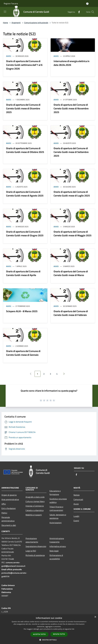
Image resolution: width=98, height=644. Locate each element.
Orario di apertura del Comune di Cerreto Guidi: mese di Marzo (71, 273)
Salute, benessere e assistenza (58, 516)
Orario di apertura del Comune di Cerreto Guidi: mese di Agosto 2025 (25, 194)
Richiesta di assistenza (35, 555)
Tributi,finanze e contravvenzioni (56, 508)
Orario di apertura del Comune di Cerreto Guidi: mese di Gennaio (23, 353)
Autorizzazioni (56, 523)
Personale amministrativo (8, 519)
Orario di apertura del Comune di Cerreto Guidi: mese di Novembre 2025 (71, 108)
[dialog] (49, 629)
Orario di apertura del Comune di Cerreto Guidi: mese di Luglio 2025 (72, 194)
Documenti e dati (9, 525)
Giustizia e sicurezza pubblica (58, 501)
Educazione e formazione (55, 493)
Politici (4, 513)
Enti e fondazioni (9, 508)
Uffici (4, 504)
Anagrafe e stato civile (35, 497)
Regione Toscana (11, 3)
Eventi (76, 521)
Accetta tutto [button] (39, 634)
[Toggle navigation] (5, 12)
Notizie (77, 495)
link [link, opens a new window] (73, 629)
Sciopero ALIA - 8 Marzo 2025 (22, 311)
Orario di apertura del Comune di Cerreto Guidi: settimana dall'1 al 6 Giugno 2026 (24, 65)
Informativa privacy (58, 546)
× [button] (95, 617)
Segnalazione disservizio (36, 546)
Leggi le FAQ (31, 551)
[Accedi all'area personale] (87, 4)
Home (5, 23)
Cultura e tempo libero (35, 501)
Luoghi (76, 516)
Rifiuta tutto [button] (59, 634)
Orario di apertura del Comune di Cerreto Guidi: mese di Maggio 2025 (73, 234)
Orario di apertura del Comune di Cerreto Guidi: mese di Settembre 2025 (71, 152)
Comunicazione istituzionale (36, 23)
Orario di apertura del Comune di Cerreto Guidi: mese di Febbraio (71, 313)
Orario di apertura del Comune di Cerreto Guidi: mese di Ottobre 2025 (25, 150)
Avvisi (9, 56)
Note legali (54, 551)
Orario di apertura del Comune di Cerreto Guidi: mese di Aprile (23, 273)
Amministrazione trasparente (57, 540)
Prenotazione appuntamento (32, 540)
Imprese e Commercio (35, 506)
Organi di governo (9, 495)
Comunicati (78, 499)
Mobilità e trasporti (34, 515)
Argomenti (16, 23)
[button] (49, 640)
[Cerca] (93, 12)
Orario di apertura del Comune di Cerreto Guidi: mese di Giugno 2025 (25, 234)
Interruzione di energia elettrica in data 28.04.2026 (72, 63)
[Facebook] (78, 12)
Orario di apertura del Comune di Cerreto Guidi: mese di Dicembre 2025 (23, 108)
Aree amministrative (10, 499)
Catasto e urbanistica (35, 510)
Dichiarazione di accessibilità (56, 557)
